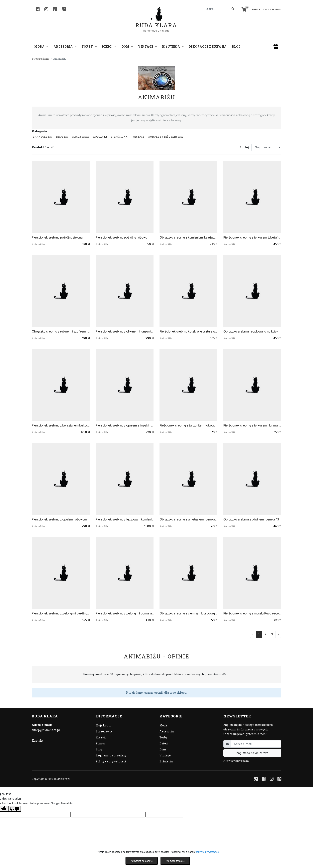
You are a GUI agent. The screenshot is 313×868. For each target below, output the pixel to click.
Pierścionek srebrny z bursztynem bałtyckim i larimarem (61, 425)
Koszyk (101, 737)
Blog (236, 46)
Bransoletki (43, 137)
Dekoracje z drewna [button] (208, 46)
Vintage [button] (148, 46)
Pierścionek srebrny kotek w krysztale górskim (188, 331)
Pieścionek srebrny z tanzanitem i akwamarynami (188, 425)
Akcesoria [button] (65, 46)
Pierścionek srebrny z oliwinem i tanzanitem (125, 331)
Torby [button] (89, 46)
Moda (163, 725)
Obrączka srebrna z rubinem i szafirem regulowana (61, 331)
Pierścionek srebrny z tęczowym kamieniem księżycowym (125, 519)
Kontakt (38, 741)
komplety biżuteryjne (166, 137)
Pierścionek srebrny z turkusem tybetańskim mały (252, 237)
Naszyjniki (81, 137)
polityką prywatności (208, 852)
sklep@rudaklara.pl (46, 730)
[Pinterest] (55, 9)
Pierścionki (120, 137)
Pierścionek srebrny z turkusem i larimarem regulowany (252, 425)
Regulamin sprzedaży (111, 755)
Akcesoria (167, 731)
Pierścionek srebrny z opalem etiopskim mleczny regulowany (125, 425)
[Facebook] (38, 9)
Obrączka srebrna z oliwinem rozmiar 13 (251, 519)
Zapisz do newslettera (252, 753)
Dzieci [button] (109, 46)
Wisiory (139, 137)
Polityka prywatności (111, 761)
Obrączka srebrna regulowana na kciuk (251, 331)
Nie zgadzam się (175, 861)
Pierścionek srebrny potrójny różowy (121, 237)
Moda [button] (41, 46)
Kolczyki (100, 137)
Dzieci (164, 743)
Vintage (165, 755)
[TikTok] (64, 9)
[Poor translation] (15, 809)
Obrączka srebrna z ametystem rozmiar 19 (188, 519)
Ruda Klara (156, 22)
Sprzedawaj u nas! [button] (266, 9)
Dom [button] (127, 46)
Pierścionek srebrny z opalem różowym (59, 519)
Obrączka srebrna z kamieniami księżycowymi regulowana (188, 237)
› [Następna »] (278, 634)
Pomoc (101, 743)
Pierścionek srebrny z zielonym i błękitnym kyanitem (61, 613)
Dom (163, 749)
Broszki (62, 137)
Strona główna (41, 59)
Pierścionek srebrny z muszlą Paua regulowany (252, 613)
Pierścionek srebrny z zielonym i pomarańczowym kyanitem (125, 613)
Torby (163, 737)
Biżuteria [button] (173, 46)
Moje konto (104, 725)
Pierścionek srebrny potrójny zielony (57, 237)
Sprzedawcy (104, 731)
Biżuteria (166, 761)
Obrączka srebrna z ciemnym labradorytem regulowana (188, 613)
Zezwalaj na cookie (142, 861)
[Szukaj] (233, 9)
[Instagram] (46, 9)
